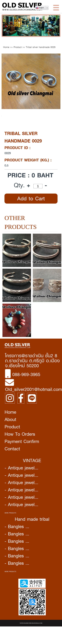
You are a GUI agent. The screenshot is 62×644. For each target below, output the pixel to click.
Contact (12, 449)
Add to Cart (31, 199)
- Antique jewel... (21, 468)
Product (18, 47)
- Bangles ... (17, 527)
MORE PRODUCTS (10, 513)
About (10, 419)
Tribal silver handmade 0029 (41, 47)
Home (6, 47)
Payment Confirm (22, 441)
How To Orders (20, 434)
